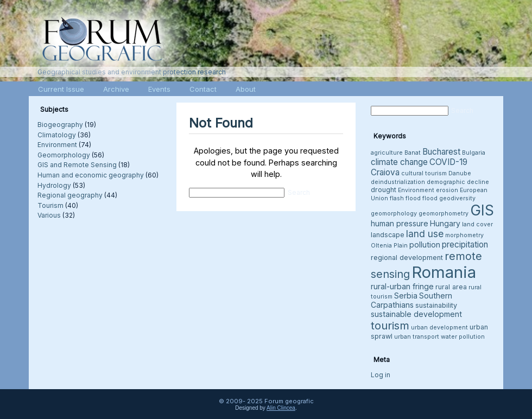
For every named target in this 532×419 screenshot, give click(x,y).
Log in (381, 375)
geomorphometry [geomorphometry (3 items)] (444, 214)
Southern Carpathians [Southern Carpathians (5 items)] (411, 300)
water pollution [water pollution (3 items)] (463, 337)
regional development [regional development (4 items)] (407, 258)
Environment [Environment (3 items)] (416, 190)
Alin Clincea (281, 408)
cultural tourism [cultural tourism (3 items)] (424, 173)
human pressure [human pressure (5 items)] (400, 223)
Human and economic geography (91, 175)
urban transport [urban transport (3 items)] (417, 337)
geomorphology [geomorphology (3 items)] (394, 214)
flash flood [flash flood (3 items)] (405, 198)
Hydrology (54, 185)
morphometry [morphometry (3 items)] (464, 235)
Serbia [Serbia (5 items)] (406, 296)
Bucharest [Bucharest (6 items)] (441, 152)
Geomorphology (64, 155)
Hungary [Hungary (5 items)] (445, 223)
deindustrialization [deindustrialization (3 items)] (398, 182)
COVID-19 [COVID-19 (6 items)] (448, 162)
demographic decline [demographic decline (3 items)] (458, 182)
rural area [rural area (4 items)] (451, 287)
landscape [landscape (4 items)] (388, 235)
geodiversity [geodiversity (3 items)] (457, 198)
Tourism (50, 205)
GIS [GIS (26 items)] (482, 210)
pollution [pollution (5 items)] (425, 245)
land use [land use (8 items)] (425, 234)
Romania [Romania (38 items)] (444, 272)
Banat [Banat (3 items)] (413, 153)
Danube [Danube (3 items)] (460, 173)
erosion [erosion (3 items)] (447, 190)
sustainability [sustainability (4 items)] (436, 305)
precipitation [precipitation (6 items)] (465, 245)
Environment (57, 145)
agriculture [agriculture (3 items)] (387, 153)
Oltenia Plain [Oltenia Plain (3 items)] (389, 246)
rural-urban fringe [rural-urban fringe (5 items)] (402, 286)
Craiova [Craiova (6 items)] (385, 172)
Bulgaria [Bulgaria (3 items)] (474, 153)
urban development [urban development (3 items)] (439, 328)
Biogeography (60, 125)
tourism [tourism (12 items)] (390, 325)
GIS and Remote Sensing (77, 165)
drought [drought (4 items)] (384, 190)
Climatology (57, 135)
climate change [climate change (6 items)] (399, 162)
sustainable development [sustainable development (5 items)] (416, 314)
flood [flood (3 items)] (430, 198)
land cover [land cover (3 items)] (477, 224)
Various (49, 215)
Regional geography (70, 195)
